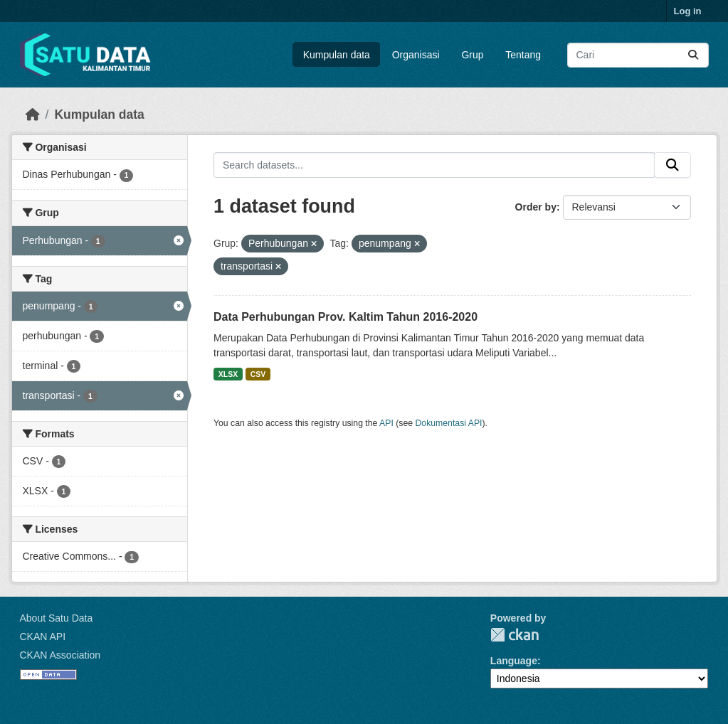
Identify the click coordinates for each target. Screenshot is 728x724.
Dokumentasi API (449, 423)
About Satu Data (57, 618)
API (386, 423)
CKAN (515, 635)
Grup (472, 55)
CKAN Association (60, 655)
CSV (258, 374)
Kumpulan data (337, 55)
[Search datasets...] (638, 55)
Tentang (523, 55)
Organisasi (416, 55)
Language (514, 661)
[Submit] (693, 55)
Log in (688, 11)
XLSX (228, 374)
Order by (536, 207)
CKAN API (43, 637)
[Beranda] (33, 115)
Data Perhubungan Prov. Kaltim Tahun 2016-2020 (345, 317)
